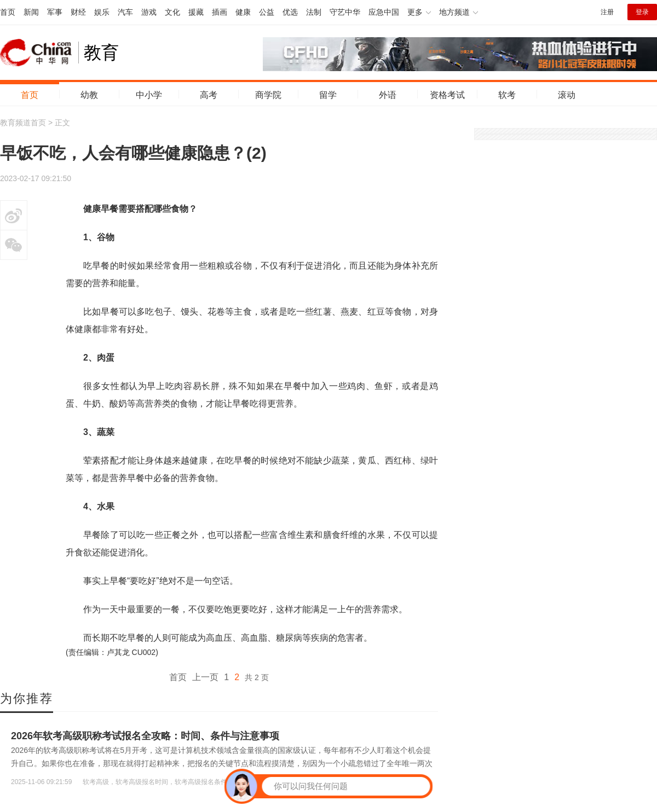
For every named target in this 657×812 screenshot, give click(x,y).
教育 (101, 53)
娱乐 (102, 12)
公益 (267, 12)
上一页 (205, 677)
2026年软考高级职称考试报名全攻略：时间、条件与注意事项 (145, 736)
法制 (314, 12)
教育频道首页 (23, 123)
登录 (642, 12)
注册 (607, 12)
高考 (209, 95)
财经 (78, 12)
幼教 (89, 95)
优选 (290, 12)
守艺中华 (345, 12)
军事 (55, 12)
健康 (243, 12)
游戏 (149, 12)
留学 (328, 95)
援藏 (196, 12)
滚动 (567, 95)
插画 (220, 12)
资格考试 (447, 95)
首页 (8, 12)
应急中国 (384, 12)
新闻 (31, 12)
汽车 (125, 12)
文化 (172, 12)
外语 (388, 95)
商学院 (268, 95)
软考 (507, 95)
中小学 (149, 95)
